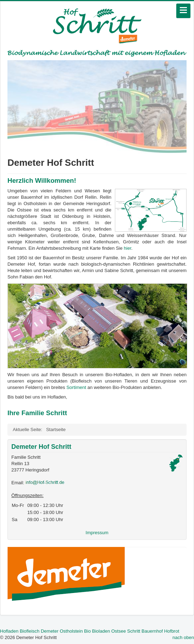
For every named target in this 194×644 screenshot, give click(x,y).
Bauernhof (152, 631)
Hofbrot (172, 631)
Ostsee (119, 631)
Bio (87, 631)
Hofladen (9, 631)
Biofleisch (30, 631)
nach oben (183, 637)
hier (128, 248)
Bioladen (101, 631)
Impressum (97, 533)
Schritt (134, 631)
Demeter (50, 631)
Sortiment (77, 387)
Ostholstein (71, 631)
